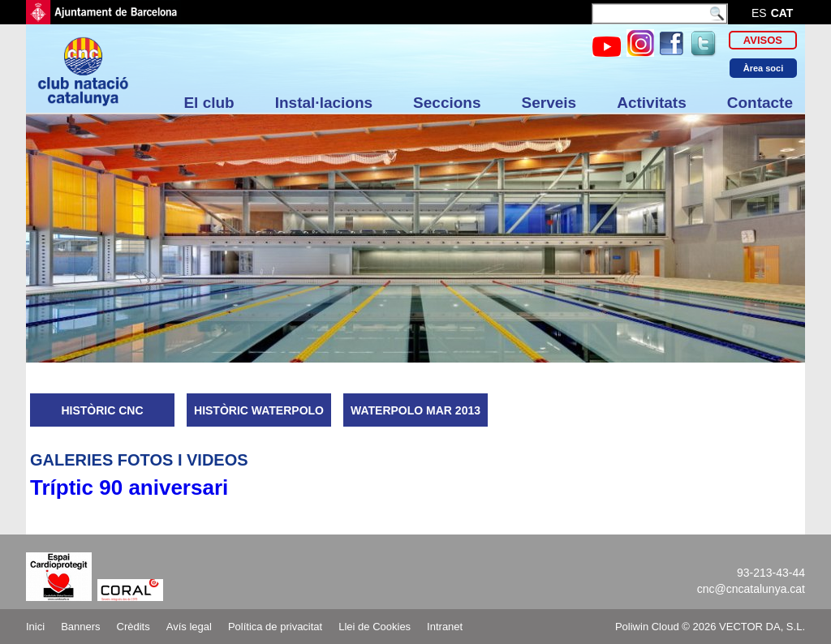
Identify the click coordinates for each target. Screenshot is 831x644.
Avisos (763, 40)
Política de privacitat (275, 627)
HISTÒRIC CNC (102, 410)
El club (209, 103)
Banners (80, 627)
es (759, 13)
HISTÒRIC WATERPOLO (259, 410)
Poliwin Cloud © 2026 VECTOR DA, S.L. (710, 627)
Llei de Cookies (375, 627)
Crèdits (133, 627)
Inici (35, 627)
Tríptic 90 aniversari (129, 487)
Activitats (652, 103)
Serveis (549, 103)
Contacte (760, 103)
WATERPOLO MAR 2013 (415, 410)
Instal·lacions (324, 103)
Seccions (447, 103)
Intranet (445, 627)
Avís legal (189, 627)
